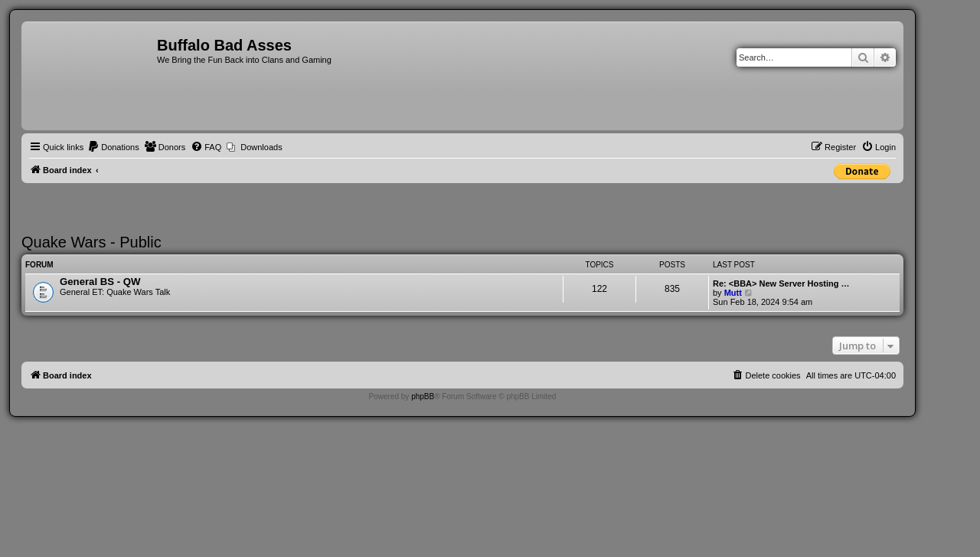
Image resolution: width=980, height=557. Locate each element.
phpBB (423, 396)
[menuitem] (113, 147)
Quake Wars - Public (91, 242)
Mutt (733, 293)
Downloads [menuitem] (261, 147)
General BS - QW (100, 282)
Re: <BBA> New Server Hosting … (781, 283)
